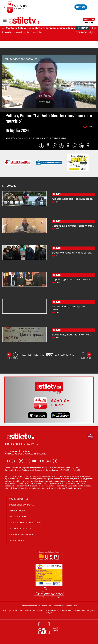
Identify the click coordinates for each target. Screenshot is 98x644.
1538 (57, 355)
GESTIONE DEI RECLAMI (20, 529)
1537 (49, 354)
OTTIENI (81, 7)
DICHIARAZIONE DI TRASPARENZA (25, 523)
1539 (62, 355)
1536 (42, 355)
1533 (24, 355)
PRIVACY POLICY (17, 511)
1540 (68, 355)
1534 (30, 355)
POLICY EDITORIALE (18, 499)
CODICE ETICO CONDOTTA (21, 505)
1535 (36, 355)
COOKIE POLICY (16, 541)
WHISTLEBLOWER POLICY (21, 535)
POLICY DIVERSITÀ (18, 517)
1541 (74, 355)
